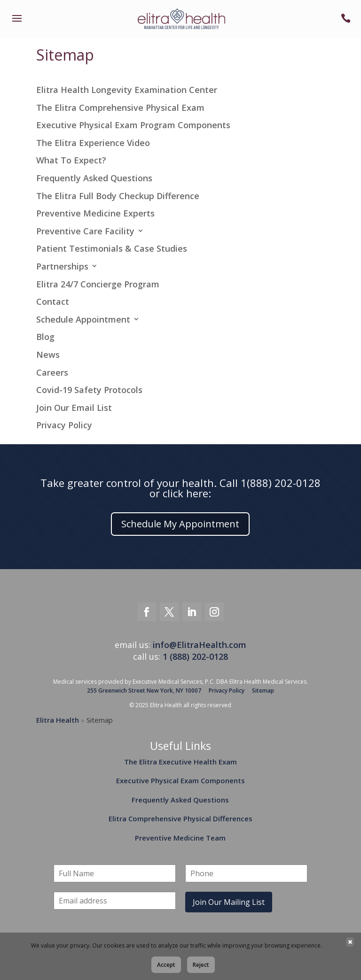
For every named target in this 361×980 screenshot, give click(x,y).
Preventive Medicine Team (180, 838)
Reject (201, 965)
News (48, 355)
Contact (53, 302)
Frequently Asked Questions (94, 178)
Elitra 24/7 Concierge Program (98, 285)
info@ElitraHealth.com (200, 645)
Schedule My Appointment (180, 524)
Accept (166, 965)
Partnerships (62, 267)
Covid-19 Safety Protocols (89, 390)
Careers (52, 373)
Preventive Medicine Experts (95, 214)
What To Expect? (71, 161)
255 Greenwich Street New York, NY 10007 (144, 691)
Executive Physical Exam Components (180, 780)
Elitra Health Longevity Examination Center (127, 90)
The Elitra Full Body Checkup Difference (118, 196)
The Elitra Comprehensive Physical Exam (120, 108)
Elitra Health (58, 720)
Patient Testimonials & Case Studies (112, 249)
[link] (17, 24)
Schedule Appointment (83, 320)
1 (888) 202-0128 (195, 656)
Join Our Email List (74, 408)
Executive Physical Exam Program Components (133, 125)
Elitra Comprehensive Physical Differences (180, 818)
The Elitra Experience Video (93, 143)
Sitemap (263, 691)
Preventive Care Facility (85, 231)
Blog (45, 337)
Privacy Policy (64, 425)
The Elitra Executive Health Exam (180, 762)
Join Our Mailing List (229, 902)
